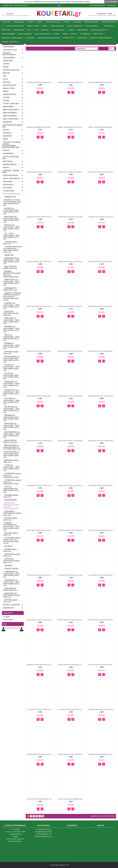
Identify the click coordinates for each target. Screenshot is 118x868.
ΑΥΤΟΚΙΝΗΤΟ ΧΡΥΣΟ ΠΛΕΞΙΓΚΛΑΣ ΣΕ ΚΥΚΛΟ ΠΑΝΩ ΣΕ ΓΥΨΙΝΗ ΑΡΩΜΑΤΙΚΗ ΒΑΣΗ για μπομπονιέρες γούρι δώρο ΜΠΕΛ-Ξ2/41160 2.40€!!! (102, 575)
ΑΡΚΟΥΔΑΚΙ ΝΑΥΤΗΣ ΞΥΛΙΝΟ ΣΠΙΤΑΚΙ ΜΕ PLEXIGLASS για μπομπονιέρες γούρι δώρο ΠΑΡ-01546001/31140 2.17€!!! (40, 486)
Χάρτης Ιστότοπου (15, 841)
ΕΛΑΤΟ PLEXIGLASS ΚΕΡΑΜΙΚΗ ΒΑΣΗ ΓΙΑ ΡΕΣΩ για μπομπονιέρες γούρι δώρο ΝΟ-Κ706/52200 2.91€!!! (71, 799)
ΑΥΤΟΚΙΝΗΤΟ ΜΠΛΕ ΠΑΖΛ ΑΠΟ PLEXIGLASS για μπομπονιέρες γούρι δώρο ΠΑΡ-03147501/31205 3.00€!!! (40, 575)
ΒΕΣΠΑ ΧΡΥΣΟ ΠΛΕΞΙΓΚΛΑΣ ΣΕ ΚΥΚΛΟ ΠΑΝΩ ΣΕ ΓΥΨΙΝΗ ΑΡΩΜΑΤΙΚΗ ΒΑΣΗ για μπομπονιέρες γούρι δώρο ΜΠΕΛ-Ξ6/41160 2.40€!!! (102, 620)
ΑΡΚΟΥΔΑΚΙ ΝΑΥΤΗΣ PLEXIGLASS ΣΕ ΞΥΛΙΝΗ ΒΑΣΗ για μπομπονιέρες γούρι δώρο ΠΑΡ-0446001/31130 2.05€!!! (40, 351)
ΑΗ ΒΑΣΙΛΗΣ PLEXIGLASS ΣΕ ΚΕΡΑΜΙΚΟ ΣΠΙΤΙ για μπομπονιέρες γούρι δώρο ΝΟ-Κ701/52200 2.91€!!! (71, 217)
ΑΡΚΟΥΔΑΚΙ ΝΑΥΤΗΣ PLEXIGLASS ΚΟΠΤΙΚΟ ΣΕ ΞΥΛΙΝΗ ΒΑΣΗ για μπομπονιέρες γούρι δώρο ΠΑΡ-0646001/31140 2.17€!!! (71, 306)
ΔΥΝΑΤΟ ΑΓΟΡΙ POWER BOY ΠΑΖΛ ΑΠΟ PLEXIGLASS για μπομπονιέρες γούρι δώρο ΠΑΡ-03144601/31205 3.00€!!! (102, 754)
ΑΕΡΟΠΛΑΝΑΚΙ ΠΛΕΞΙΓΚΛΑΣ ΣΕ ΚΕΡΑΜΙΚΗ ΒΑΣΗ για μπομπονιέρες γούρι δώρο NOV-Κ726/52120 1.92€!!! (40, 172)
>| (43, 816)
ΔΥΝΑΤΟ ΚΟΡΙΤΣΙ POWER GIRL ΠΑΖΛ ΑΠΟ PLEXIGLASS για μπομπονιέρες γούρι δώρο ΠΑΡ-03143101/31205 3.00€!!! (40, 799)
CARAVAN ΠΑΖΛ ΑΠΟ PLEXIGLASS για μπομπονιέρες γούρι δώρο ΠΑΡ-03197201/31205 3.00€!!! (40, 82)
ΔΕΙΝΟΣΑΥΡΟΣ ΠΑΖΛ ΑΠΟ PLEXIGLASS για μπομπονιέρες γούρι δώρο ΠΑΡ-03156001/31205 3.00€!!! (40, 754)
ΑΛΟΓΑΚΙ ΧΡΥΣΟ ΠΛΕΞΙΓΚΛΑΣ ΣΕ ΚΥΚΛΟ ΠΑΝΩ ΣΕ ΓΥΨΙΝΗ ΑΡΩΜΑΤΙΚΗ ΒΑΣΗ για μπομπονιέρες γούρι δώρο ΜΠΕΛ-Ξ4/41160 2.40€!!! (102, 217)
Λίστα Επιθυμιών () (44, 834)
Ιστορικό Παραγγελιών (43, 832)
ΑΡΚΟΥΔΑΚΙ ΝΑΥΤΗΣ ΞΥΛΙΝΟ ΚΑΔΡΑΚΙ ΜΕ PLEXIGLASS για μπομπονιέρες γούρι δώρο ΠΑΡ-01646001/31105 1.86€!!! (102, 396)
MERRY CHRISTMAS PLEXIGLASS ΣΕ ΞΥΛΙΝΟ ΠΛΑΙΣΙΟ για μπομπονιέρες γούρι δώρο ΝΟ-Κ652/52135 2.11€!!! (71, 127)
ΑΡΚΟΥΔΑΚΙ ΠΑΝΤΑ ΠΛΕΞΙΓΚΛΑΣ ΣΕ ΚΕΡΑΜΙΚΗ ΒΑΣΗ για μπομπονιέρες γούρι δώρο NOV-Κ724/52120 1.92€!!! (102, 486)
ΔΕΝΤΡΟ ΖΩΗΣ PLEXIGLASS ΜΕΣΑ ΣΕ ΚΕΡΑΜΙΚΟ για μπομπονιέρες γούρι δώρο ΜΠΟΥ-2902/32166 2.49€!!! (71, 754)
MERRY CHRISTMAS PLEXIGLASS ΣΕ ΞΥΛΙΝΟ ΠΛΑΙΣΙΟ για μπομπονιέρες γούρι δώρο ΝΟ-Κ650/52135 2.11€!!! (40, 127)
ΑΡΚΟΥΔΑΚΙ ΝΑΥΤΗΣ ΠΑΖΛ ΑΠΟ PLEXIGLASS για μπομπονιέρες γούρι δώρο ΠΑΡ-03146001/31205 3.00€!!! (71, 486)
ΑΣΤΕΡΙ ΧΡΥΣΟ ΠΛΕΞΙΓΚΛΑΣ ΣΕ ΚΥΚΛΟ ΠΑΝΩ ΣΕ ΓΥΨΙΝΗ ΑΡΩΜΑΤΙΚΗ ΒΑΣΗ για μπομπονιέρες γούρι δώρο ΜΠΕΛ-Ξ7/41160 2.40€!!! (102, 530)
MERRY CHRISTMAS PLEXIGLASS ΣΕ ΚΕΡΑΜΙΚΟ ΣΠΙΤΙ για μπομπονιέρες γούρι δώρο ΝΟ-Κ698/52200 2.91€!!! (102, 82)
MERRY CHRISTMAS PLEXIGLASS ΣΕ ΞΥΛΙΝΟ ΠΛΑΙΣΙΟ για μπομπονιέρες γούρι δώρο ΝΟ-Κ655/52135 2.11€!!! (102, 127)
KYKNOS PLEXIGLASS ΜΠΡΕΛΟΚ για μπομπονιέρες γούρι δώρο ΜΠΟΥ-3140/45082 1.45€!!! (71, 82)
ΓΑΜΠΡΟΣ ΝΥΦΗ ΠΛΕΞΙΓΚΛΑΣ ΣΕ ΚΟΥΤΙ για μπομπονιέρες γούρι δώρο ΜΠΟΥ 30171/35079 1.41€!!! (40, 665)
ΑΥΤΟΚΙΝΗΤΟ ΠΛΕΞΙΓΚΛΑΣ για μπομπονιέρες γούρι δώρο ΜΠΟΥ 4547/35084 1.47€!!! (71, 575)
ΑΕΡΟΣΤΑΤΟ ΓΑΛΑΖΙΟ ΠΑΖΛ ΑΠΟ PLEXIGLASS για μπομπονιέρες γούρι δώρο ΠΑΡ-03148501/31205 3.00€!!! (71, 172)
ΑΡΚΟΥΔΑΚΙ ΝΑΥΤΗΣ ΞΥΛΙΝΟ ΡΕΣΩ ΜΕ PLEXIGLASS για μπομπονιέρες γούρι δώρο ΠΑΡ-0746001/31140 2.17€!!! (71, 441)
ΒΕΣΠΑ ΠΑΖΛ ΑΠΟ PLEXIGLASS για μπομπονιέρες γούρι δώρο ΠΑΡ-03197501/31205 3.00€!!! (71, 620)
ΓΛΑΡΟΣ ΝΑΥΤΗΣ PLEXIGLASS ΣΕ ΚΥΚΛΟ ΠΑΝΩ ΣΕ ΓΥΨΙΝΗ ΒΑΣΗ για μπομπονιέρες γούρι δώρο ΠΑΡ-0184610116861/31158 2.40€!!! (102, 665)
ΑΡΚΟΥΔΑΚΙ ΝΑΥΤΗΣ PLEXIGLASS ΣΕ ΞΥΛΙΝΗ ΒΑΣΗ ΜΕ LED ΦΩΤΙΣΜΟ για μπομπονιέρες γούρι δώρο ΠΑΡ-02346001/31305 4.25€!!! (102, 351)
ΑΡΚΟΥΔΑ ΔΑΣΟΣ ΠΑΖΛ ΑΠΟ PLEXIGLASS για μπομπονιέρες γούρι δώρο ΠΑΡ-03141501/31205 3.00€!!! (40, 262)
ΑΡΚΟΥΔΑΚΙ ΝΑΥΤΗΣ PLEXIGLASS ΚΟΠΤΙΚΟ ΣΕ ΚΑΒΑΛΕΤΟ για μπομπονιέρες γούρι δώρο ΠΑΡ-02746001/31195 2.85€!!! (40, 306)
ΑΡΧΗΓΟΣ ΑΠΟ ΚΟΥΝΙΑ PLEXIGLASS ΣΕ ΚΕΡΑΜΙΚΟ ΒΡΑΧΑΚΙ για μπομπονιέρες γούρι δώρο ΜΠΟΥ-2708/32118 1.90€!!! (71, 530)
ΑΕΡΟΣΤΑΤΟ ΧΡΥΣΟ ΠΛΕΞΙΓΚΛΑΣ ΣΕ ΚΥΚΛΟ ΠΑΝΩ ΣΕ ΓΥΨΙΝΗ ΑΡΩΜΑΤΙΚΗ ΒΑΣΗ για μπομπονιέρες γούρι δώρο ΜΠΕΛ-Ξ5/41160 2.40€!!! (40, 217)
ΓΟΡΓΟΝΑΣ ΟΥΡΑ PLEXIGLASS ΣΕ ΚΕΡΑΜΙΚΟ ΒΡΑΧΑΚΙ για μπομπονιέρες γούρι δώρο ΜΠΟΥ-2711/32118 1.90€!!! (71, 709)
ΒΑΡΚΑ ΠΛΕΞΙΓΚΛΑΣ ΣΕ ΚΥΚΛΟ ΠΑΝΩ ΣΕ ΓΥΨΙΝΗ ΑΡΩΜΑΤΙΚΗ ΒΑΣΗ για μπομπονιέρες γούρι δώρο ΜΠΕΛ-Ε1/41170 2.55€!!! (40, 620)
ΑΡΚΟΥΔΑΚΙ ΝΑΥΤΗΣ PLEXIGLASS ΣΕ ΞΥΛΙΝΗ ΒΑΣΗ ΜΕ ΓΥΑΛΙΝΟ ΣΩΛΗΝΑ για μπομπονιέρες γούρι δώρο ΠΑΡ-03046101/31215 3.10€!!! (40, 396)
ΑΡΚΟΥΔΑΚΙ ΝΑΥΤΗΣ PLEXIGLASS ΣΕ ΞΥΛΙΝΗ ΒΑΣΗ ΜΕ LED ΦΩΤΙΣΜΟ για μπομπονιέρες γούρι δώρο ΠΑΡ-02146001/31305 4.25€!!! (71, 351)
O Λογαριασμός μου (43, 829)
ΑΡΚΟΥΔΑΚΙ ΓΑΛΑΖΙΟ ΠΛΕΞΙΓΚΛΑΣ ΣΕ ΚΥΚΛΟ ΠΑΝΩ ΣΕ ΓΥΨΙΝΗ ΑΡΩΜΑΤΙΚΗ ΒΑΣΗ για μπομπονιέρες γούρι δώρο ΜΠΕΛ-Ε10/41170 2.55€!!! (71, 262)
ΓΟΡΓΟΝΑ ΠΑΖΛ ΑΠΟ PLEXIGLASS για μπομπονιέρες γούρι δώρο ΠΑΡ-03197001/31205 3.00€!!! (40, 709)
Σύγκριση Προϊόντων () (44, 836)
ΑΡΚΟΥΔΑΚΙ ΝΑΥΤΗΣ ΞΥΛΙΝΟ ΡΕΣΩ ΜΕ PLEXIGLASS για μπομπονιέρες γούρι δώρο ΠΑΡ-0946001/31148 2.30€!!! (102, 441)
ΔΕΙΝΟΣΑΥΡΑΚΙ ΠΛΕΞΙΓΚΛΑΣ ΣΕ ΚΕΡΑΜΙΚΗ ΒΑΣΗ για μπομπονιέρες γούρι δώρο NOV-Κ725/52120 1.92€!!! (102, 709)
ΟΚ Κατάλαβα (111, 2)
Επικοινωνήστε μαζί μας (15, 839)
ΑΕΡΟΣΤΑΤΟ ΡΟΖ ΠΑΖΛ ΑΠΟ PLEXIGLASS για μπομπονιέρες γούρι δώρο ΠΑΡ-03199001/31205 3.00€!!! (102, 172)
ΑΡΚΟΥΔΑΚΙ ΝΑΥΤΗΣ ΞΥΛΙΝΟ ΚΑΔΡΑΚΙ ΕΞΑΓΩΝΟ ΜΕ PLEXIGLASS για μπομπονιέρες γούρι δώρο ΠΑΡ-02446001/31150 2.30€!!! (71, 396)
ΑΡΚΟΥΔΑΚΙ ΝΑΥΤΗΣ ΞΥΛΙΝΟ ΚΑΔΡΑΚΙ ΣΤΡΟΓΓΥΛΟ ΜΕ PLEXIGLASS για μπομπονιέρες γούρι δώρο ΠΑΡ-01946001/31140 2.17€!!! (40, 441)
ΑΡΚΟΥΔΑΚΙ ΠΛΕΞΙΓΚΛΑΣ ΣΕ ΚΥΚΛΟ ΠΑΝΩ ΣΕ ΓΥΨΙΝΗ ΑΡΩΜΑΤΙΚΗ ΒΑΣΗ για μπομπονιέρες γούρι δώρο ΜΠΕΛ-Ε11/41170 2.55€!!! (40, 530)
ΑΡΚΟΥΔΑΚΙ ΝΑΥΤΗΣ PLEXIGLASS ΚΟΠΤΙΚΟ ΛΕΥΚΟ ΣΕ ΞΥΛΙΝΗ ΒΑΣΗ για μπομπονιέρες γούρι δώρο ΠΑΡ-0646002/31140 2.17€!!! (102, 262)
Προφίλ (15, 836)
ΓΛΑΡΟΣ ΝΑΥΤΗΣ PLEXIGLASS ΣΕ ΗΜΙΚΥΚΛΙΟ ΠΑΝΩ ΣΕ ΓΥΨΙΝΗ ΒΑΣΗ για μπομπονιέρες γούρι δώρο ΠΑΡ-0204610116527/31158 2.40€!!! (71, 665)
